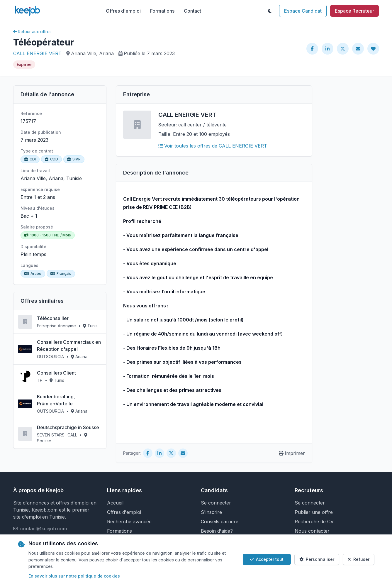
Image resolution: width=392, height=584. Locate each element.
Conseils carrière (220, 522)
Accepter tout (267, 559)
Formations (162, 11)
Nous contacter (312, 531)
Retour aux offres (32, 32)
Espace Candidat (303, 11)
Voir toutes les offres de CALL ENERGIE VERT (213, 146)
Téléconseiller (53, 318)
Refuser (359, 559)
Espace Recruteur (354, 11)
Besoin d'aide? (217, 531)
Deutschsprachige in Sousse (68, 427)
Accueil (115, 503)
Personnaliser (317, 559)
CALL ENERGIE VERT (37, 53)
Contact (192, 11)
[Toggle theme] (270, 11)
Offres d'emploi (123, 11)
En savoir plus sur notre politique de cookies (74, 576)
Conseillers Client (56, 373)
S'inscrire (211, 512)
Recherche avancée (129, 522)
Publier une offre (314, 512)
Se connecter (216, 503)
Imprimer (292, 453)
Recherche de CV (314, 522)
